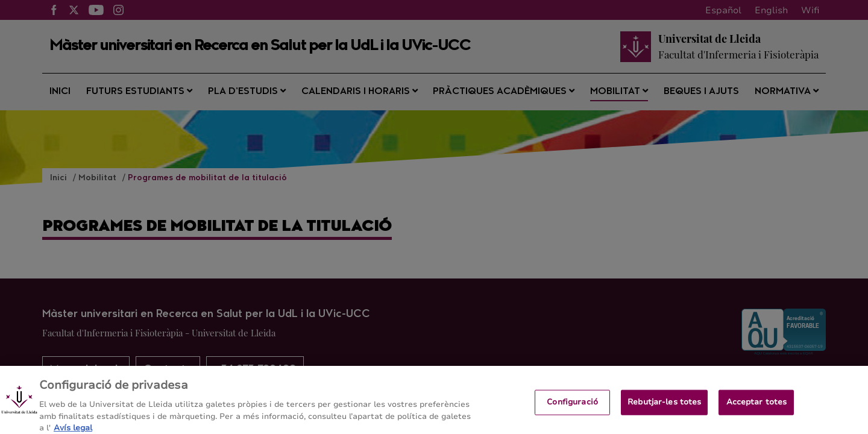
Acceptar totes (757, 407)
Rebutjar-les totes (664, 407)
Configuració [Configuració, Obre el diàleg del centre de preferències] (572, 407)
